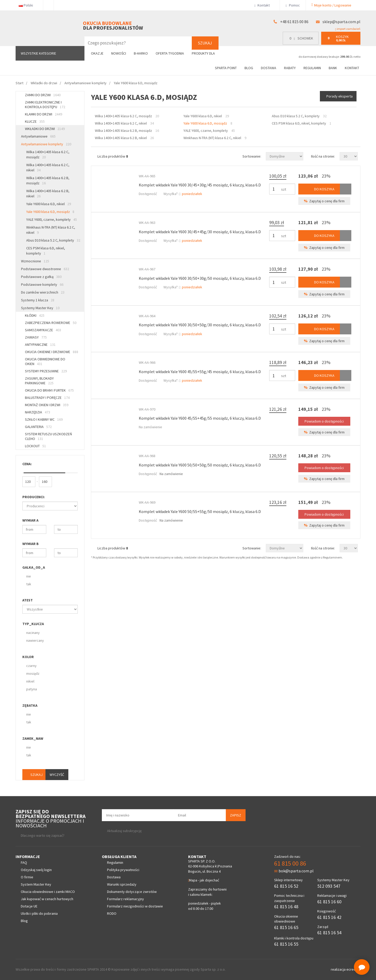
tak (29, 584)
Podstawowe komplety (42, 284)
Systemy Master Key (40, 308)
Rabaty (290, 68)
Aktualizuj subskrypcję (124, 831)
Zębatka (30, 705)
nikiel (30, 681)
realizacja (339, 969)
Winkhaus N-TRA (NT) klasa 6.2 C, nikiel (51, 230)
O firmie (27, 877)
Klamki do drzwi (44, 114)
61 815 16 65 (286, 927)
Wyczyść (57, 775)
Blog (249, 68)
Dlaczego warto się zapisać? (43, 835)
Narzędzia (38, 412)
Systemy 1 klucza (38, 300)
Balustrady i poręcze (47, 398)
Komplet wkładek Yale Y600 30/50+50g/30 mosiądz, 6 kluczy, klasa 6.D (200, 325)
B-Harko (141, 53)
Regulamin (312, 68)
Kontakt (264, 5)
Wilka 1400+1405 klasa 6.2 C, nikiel (48, 167)
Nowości (119, 53)
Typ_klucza (33, 624)
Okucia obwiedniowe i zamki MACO (48, 892)
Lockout (35, 446)
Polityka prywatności (123, 870)
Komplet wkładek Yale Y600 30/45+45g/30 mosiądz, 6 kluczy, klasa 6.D (200, 232)
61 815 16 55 (286, 944)
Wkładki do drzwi (45, 129)
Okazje (97, 53)
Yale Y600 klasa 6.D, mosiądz (50, 212)
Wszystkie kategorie (38, 53)
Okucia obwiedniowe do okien (45, 361)
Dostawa (269, 68)
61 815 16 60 (329, 902)
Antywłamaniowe (38, 136)
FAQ (24, 862)
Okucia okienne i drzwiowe (52, 352)
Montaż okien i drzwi (47, 405)
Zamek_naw (33, 738)
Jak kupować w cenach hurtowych (47, 899)
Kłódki (35, 315)
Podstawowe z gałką (41, 277)
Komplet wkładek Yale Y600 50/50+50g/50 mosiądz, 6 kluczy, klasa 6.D (200, 465)
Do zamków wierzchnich (43, 292)
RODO (112, 913)
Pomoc (293, 5)
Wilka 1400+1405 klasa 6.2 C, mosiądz (48, 154)
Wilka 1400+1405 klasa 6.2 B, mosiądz (48, 180)
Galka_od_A (34, 567)
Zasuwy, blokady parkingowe (39, 381)
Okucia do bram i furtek (49, 390)
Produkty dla (205, 53)
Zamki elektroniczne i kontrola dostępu (45, 105)
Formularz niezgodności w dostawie (135, 906)
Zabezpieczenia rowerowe (51, 323)
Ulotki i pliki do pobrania (39, 913)
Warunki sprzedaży (122, 884)
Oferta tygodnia (170, 53)
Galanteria (38, 427)
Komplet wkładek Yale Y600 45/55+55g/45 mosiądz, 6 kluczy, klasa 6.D (200, 372)
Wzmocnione (35, 261)
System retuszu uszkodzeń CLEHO (48, 436)
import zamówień (348, 29)
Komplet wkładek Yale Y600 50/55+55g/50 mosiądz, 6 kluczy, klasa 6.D (200, 511)
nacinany (33, 633)
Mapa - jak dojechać (204, 880)
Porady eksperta (339, 96)
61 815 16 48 (286, 907)
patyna (32, 689)
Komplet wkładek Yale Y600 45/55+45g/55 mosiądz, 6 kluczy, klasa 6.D (200, 418)
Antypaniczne (40, 345)
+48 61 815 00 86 (294, 22)
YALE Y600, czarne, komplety (52, 219)
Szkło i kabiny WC (44, 419)
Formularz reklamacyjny (126, 899)
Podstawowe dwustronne (45, 269)
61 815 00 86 (290, 863)
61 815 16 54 (329, 933)
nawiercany (35, 640)
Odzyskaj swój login (36, 870)
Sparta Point (226, 68)
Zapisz (236, 815)
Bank (333, 68)
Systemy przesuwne (46, 371)
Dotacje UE (29, 906)
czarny (31, 666)
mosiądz (33, 673)
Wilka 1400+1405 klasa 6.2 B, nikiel (48, 193)
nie (29, 576)
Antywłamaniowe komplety (46, 144)
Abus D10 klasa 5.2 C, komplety (53, 240)
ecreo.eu (353, 969)
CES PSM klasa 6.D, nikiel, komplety (46, 251)
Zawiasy (36, 337)
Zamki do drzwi (43, 95)
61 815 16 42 (329, 917)
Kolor (28, 657)
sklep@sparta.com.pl (341, 22)
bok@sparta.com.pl (294, 871)
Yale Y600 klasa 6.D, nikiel (49, 204)
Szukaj (205, 43)
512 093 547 (329, 886)
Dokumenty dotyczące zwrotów (132, 892)
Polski (28, 5)
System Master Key (36, 884)
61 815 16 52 (286, 886)
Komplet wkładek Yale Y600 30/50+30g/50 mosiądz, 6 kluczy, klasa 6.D (200, 278)
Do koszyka (319, 189)
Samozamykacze (43, 330)
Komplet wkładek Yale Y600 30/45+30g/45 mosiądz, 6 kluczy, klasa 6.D (200, 185)
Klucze (35, 121)
